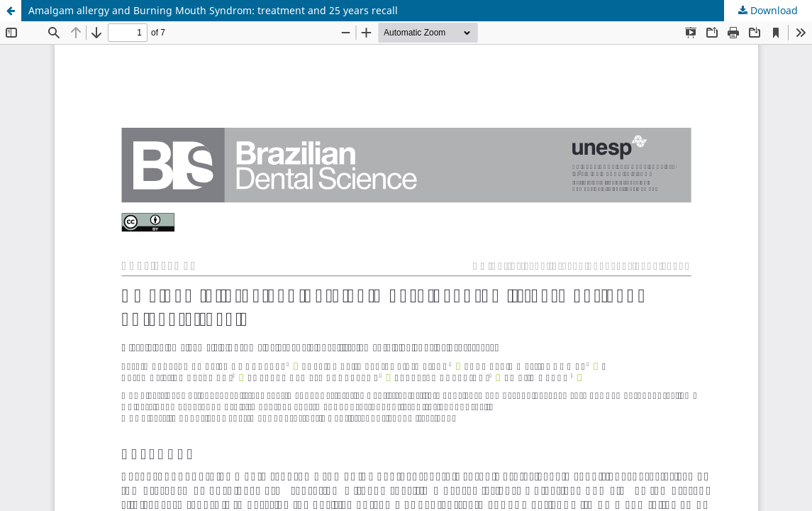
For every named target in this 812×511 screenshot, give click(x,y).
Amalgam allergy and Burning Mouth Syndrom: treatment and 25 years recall (213, 10)
